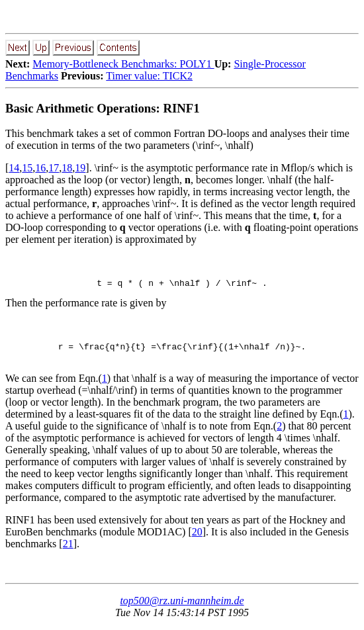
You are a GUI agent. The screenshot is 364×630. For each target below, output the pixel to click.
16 (40, 168)
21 (68, 550)
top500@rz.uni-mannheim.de (182, 607)
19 (80, 168)
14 (14, 168)
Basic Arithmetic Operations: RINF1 (103, 108)
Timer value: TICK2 (149, 76)
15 (27, 168)
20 (197, 538)
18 (67, 168)
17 (54, 168)
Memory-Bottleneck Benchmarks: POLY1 (123, 64)
